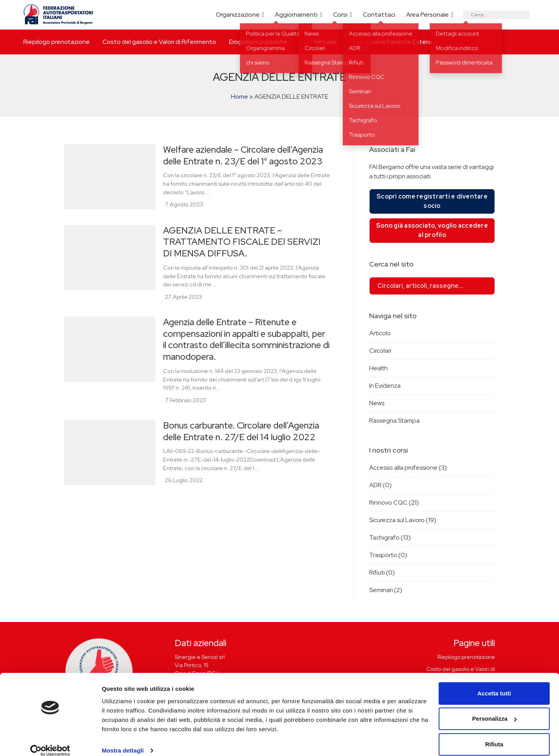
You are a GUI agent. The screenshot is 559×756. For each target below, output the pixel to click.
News (377, 403)
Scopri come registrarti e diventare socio (432, 201)
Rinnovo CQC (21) (394, 503)
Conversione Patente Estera (391, 42)
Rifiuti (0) (382, 572)
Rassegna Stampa (394, 421)
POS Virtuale (318, 42)
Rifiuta (494, 734)
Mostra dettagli (123, 741)
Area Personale (427, 15)
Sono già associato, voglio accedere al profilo (432, 230)
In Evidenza (385, 386)
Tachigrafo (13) (390, 537)
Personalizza (494, 709)
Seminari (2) (386, 590)
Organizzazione (238, 15)
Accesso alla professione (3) (408, 468)
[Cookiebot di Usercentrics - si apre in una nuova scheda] (50, 741)
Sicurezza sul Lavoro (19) (403, 520)
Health (378, 368)
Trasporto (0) (388, 555)
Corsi (340, 15)
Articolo (380, 333)
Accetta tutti (494, 684)
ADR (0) (380, 485)
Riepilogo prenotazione (56, 42)
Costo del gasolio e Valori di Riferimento (159, 42)
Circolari (380, 351)
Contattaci (379, 15)
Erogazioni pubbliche (258, 42)
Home (240, 97)
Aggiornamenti (296, 15)
